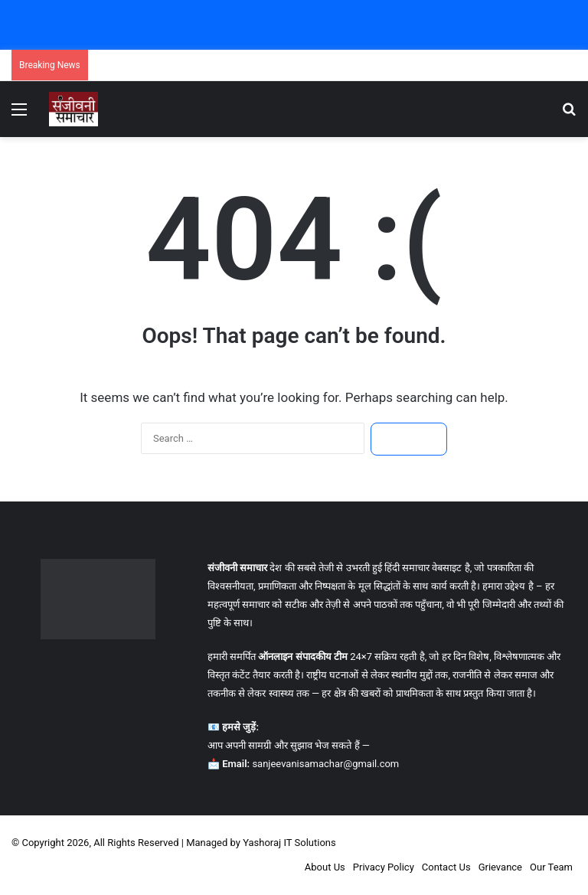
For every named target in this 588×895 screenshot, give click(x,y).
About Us (325, 867)
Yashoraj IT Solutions (289, 843)
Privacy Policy (384, 867)
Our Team (551, 867)
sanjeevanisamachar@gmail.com (325, 764)
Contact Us (446, 867)
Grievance (500, 867)
